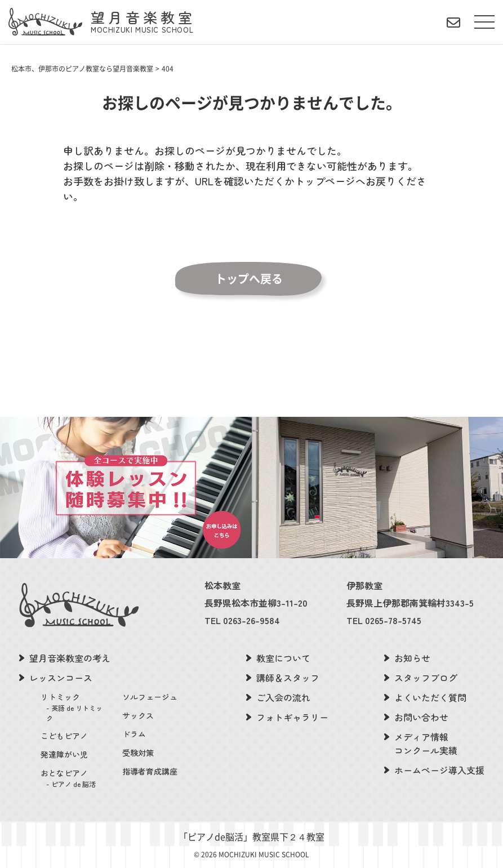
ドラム (134, 734)
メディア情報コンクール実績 (426, 744)
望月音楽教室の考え (70, 658)
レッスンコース (61, 678)
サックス (138, 715)
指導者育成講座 (150, 771)
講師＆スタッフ (288, 678)
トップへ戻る (249, 279)
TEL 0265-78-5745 (384, 620)
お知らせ (412, 658)
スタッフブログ (426, 678)
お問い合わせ (421, 717)
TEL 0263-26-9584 (242, 620)
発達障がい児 (64, 754)
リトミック (75, 707)
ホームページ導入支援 (439, 770)
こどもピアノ (64, 736)
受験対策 (138, 753)
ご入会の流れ (283, 697)
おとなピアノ (75, 778)
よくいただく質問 (430, 697)
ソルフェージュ (150, 697)
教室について (283, 658)
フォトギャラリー (292, 717)
